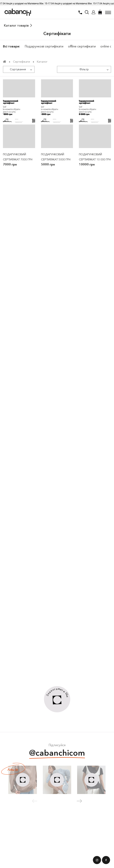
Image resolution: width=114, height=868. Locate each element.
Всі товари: (11, 46)
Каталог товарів (16, 25)
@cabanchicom (57, 753)
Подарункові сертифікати (44, 46)
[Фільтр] (84, 69)
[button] (79, 801)
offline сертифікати (82, 46)
